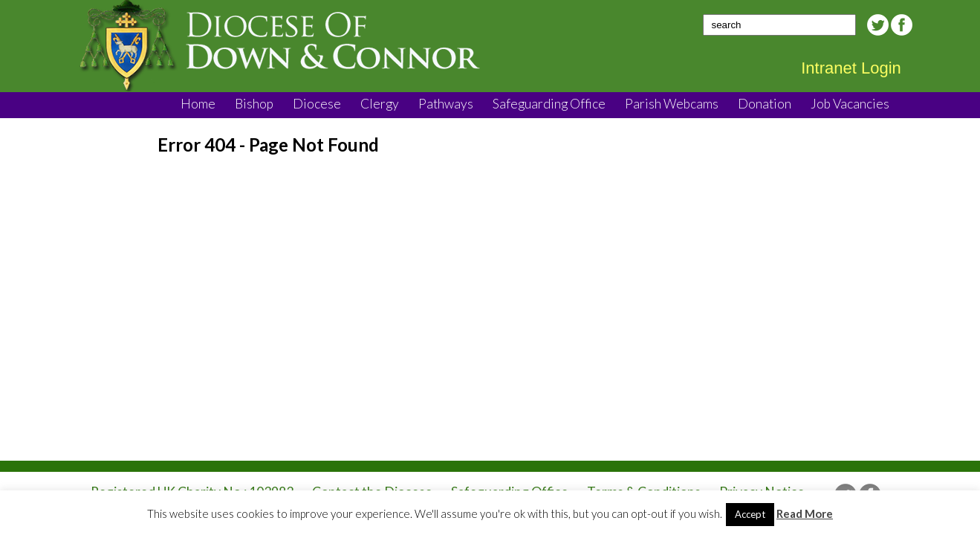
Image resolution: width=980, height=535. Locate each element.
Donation (765, 104)
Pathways (446, 104)
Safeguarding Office (549, 104)
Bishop (254, 104)
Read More (805, 513)
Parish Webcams (672, 104)
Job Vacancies (850, 104)
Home (198, 104)
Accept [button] (750, 514)
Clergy (380, 104)
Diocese (317, 104)
